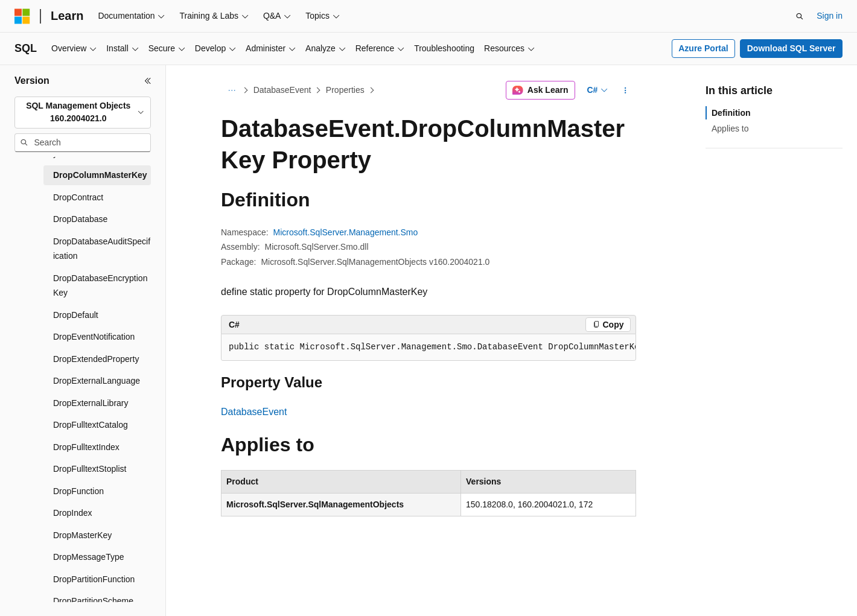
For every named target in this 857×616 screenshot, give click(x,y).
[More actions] (626, 90)
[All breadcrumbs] (231, 90)
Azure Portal (703, 48)
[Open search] (800, 16)
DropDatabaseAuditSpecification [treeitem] (102, 249)
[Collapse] (148, 81)
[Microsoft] (22, 16)
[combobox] (83, 113)
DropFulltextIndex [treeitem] (86, 447)
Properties (345, 90)
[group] (428, 348)
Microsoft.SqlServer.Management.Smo (346, 232)
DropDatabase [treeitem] (80, 219)
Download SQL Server (792, 48)
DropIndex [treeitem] (73, 513)
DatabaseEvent (282, 90)
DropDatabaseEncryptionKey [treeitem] (100, 286)
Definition (731, 113)
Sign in (830, 16)
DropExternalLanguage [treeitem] (97, 381)
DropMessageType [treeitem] (89, 557)
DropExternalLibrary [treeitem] (91, 403)
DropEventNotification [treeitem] (94, 337)
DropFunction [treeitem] (78, 491)
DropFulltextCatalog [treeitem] (91, 425)
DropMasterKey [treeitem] (82, 535)
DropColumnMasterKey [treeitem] (100, 175)
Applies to (730, 129)
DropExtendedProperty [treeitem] (96, 359)
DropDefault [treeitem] (76, 315)
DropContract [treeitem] (78, 197)
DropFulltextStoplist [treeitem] (90, 469)
